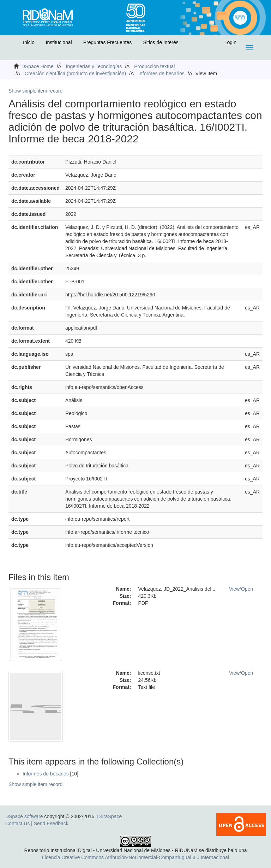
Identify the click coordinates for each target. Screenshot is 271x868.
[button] (13, 44)
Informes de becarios (161, 73)
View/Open (241, 589)
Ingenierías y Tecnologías (94, 66)
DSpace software (24, 816)
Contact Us (17, 823)
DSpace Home (38, 66)
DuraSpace (109, 816)
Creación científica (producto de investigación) (75, 73)
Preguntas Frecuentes (108, 42)
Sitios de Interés (161, 42)
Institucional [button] (59, 42)
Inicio (29, 42)
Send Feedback (51, 823)
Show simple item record (35, 91)
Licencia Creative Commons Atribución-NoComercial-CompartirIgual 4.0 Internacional (135, 857)
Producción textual (154, 66)
